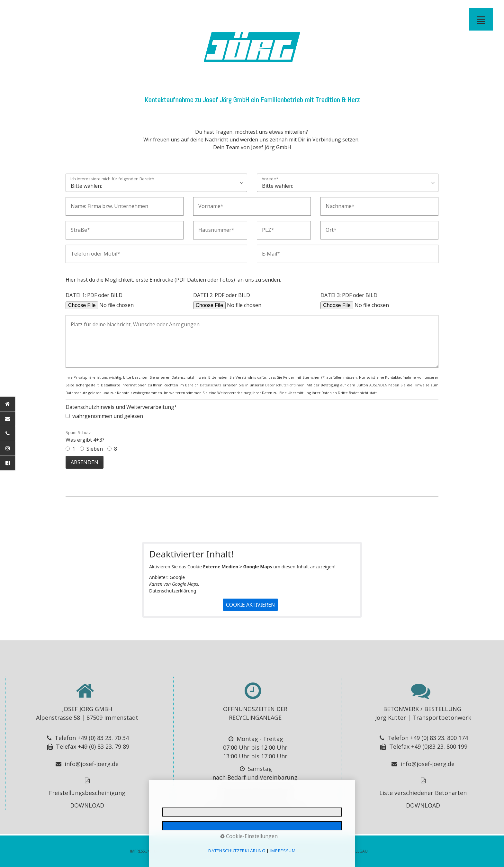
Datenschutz (211, 385)
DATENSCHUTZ (309, 11)
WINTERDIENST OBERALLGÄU (247, 11)
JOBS (267, 11)
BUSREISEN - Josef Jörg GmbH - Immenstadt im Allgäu (175, 11)
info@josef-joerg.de (92, 764)
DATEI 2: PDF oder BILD (222, 295)
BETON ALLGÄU (144, 11)
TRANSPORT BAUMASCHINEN (123, 11)
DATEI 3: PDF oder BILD (349, 295)
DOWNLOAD (423, 805)
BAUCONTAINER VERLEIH (195, 11)
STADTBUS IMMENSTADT (185, 11)
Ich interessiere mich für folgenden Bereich (112, 179)
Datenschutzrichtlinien (285, 385)
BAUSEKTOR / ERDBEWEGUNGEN (82, 11)
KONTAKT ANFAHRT (257, 11)
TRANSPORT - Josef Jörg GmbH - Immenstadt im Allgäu (134, 11)
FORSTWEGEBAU (113, 11)
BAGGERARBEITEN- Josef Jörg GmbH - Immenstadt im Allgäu (103, 11)
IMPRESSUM (298, 11)
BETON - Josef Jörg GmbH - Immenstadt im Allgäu (154, 11)
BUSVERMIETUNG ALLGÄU (165, 11)
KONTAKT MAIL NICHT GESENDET (370, 11)
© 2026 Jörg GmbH (268, 851)
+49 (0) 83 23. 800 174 (439, 738)
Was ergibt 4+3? (85, 436)
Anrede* (270, 179)
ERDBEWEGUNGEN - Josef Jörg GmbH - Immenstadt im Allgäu (93, 11)
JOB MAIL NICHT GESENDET (350, 11)
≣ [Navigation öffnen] (481, 19)
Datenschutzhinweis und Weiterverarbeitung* (121, 407)
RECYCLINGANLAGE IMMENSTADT (216, 11)
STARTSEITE (72, 11)
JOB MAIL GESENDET (339, 11)
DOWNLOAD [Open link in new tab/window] (87, 805)
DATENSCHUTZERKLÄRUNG (179, 851)
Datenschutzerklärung (173, 591)
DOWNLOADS (278, 11)
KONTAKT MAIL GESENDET (360, 11)
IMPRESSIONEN (288, 11)
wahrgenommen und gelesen (108, 416)
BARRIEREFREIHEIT (319, 11)
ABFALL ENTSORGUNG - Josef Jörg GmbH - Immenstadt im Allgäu (226, 11)
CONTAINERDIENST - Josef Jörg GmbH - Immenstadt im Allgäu (206, 11)
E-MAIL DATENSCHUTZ (329, 11)
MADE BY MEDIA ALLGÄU (345, 851)
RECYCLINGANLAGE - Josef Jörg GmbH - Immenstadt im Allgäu (237, 11)
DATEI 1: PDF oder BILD (94, 295)
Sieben (95, 449)
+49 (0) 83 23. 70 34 (103, 738)
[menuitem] (72, 11)
